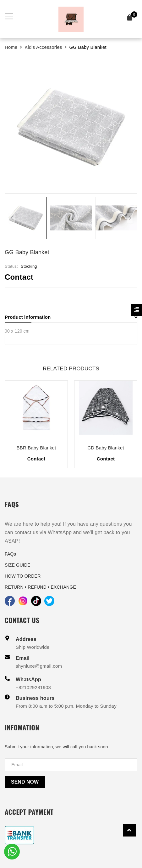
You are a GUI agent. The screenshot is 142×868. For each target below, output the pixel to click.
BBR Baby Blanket (36, 448)
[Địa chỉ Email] (71, 765)
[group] (71, 127)
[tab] (71, 317)
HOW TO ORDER (23, 576)
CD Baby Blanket (106, 448)
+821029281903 (33, 687)
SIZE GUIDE (18, 565)
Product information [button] (71, 317)
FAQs (10, 554)
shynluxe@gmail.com (39, 666)
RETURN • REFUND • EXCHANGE (40, 587)
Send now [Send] (25, 782)
